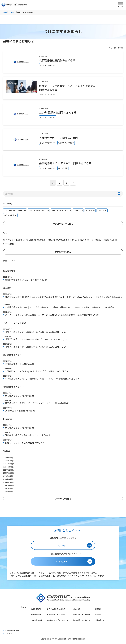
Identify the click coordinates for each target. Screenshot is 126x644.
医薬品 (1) (99, 240)
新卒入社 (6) (8, 240)
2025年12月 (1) (9, 467)
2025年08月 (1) (9, 479)
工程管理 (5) (31, 240)
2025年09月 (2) (9, 476)
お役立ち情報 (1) (10, 215)
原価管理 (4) (42, 240)
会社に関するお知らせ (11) (39, 210)
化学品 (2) (75, 240)
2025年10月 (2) (9, 473)
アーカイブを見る (63, 499)
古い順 (120, 48)
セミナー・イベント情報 (56, 615)
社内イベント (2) (87, 240)
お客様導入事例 (36, 620)
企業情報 (98, 609)
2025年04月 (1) (9, 491)
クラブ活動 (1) (9, 244)
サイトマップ (10, 633)
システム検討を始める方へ (57, 609)
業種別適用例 (36, 615)
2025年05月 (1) (9, 488)
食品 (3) (51, 240)
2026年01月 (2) (9, 464)
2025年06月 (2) (9, 485)
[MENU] (120, 5)
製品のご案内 (36, 609)
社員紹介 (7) (78, 210)
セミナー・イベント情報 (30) (15, 210)
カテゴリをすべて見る (63, 224)
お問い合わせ (100, 620)
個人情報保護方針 (12, 630)
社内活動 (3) (102, 210)
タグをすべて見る (63, 252)
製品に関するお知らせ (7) (61, 210)
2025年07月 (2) (9, 482)
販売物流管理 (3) (63, 240)
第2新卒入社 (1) (110, 240)
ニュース (77, 609)
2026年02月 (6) (9, 461)
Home (24, 607)
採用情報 (98, 615)
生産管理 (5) (19, 240)
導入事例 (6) (90, 210)
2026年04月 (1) (9, 458)
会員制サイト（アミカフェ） (58, 620)
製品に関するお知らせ (82, 620)
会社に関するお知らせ (82, 615)
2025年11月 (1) (9, 470)
